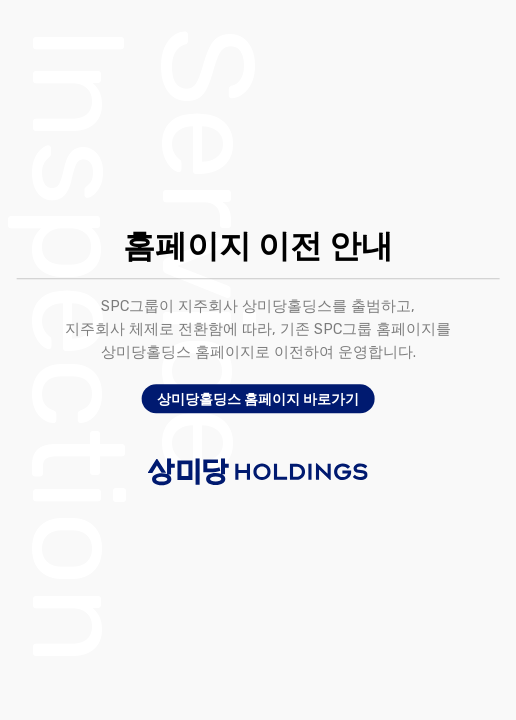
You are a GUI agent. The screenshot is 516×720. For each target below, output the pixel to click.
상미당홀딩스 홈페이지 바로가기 (258, 399)
